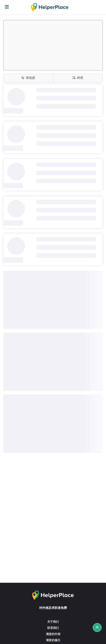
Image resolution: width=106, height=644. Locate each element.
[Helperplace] (5, 5)
